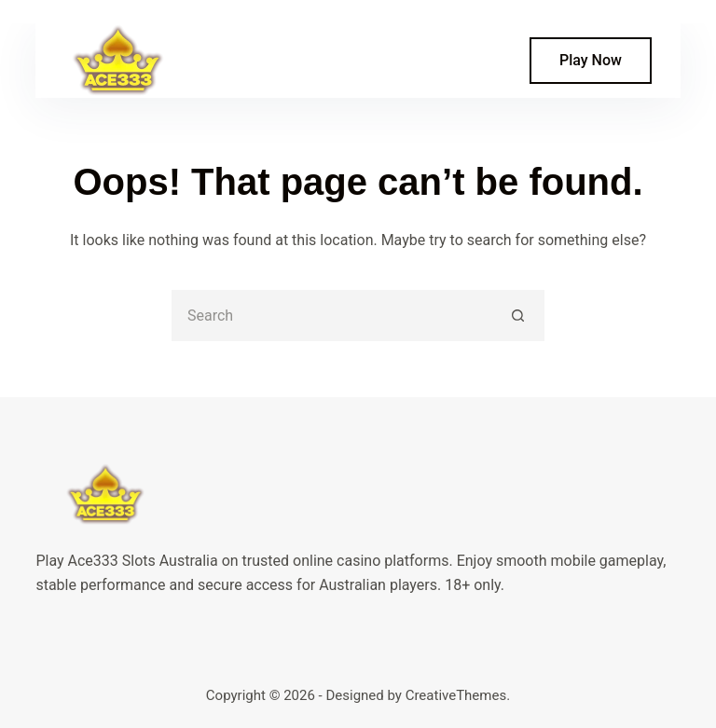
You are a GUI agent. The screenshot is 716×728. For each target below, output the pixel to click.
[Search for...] (332, 316)
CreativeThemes (456, 695)
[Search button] (519, 316)
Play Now (591, 60)
